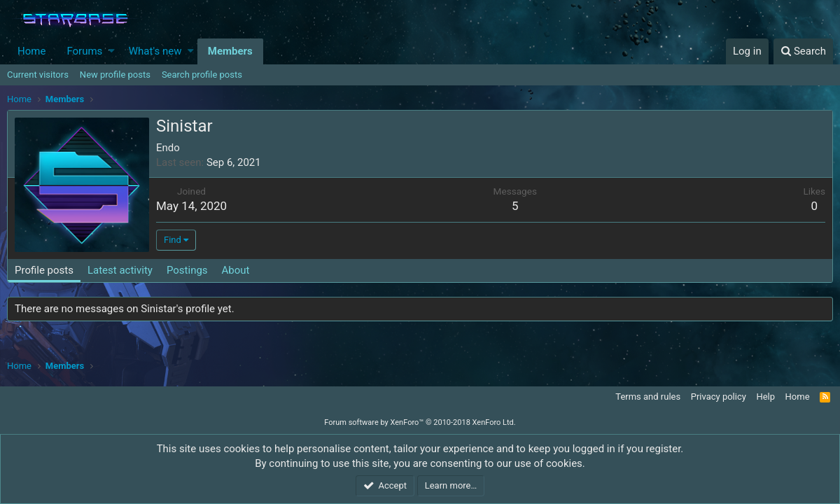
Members (230, 51)
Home (31, 51)
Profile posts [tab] (44, 270)
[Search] (803, 51)
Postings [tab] (187, 270)
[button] (112, 51)
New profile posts (115, 75)
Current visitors (38, 75)
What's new (155, 51)
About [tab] (236, 270)
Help (765, 397)
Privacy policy (719, 397)
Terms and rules (648, 397)
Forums (84, 51)
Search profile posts (202, 75)
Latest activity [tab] (120, 270)
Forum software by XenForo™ (420, 422)
